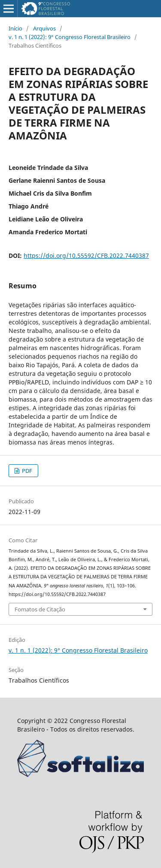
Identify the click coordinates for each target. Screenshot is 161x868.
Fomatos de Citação (40, 609)
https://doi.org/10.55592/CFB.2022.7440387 (86, 256)
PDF (26, 471)
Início (15, 28)
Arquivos (44, 28)
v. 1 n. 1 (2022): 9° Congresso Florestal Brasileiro (70, 37)
